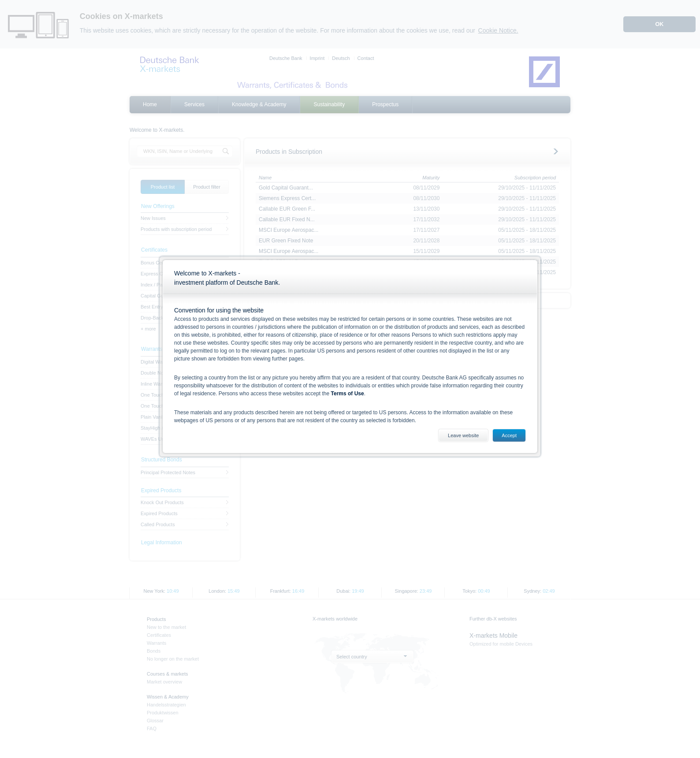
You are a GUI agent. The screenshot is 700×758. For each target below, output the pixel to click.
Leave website (463, 435)
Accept (509, 435)
